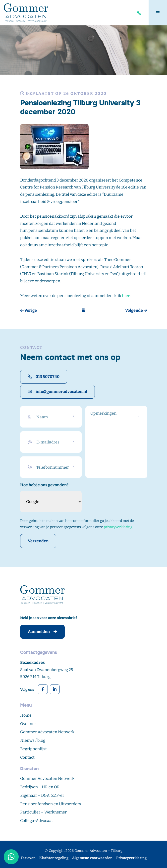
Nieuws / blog (33, 740)
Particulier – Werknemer (43, 812)
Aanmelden (42, 632)
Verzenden (38, 541)
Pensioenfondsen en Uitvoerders (51, 804)
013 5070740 (44, 377)
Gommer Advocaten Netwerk (47, 732)
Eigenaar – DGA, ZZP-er (42, 795)
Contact (27, 757)
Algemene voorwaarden (92, 858)
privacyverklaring (118, 527)
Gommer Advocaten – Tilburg (98, 851)
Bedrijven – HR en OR (40, 787)
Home (26, 715)
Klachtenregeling (54, 858)
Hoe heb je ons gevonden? (44, 485)
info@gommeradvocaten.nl (57, 392)
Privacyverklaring (131, 858)
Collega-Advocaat (37, 821)
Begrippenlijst (33, 749)
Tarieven (28, 858)
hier (126, 296)
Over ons (28, 724)
